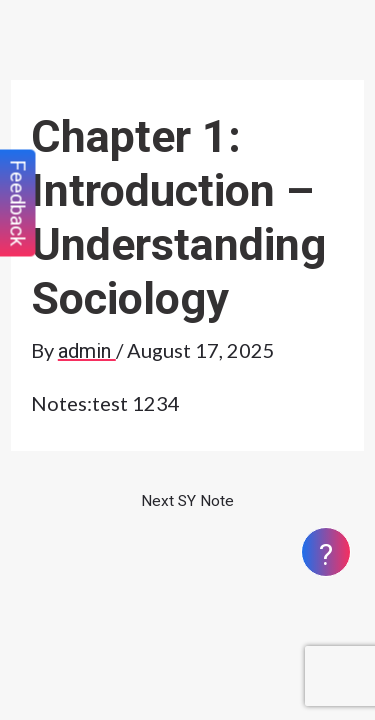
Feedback (18, 203)
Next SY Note (187, 501)
